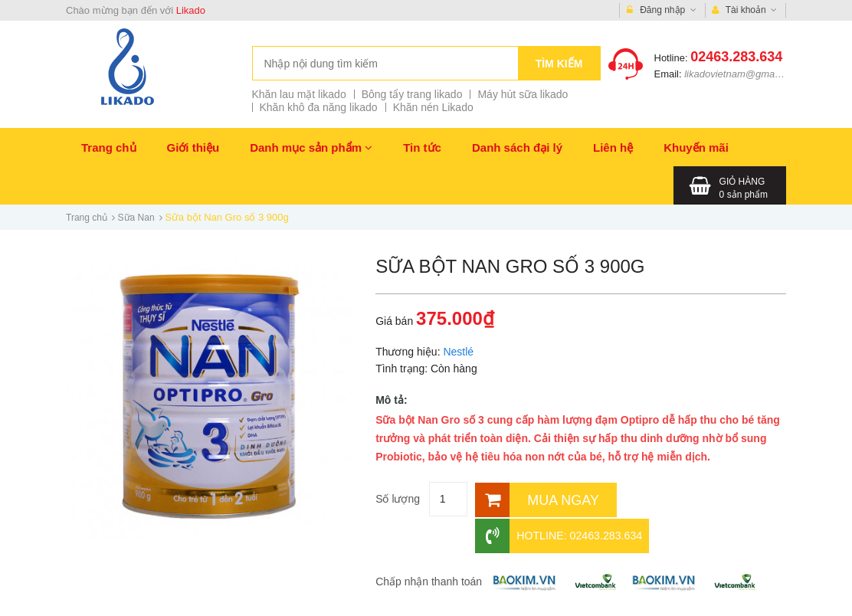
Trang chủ (109, 147)
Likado (191, 10)
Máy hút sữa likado (523, 94)
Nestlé (458, 352)
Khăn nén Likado (433, 107)
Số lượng (398, 499)
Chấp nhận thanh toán (429, 545)
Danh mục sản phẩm (311, 147)
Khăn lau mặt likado (299, 94)
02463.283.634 (736, 57)
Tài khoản (745, 10)
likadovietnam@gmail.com (742, 74)
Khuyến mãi (696, 147)
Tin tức (422, 147)
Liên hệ (613, 147)
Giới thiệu (193, 147)
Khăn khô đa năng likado (319, 107)
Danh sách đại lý (517, 147)
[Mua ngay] (538, 499)
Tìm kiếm (559, 64)
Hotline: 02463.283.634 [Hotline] (689, 499)
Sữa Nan (136, 218)
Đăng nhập (662, 10)
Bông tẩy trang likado (412, 94)
